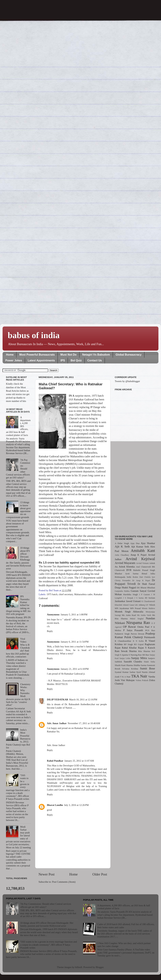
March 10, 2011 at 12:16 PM (83, 700)
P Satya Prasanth (133, 630)
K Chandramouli (148, 601)
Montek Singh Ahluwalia (129, 612)
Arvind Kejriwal (140, 559)
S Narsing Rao (135, 655)
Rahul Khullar (129, 648)
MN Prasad (135, 608)
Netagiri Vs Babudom (96, 355)
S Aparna (124, 655)
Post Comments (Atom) (64, 882)
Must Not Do (69, 355)
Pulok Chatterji (134, 637)
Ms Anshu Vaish (144, 615)
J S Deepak (128, 598)
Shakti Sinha (149, 662)
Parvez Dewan (138, 634)
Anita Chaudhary (122, 555)
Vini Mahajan (128, 680)
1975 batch (52, 594)
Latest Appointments (41, 360)
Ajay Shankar (148, 543)
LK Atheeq (140, 605)
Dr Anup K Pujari (141, 580)
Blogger (100, 967)
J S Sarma (139, 598)
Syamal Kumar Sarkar (125, 672)
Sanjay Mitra (139, 658)
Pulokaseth (150, 637)
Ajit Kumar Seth (140, 547)
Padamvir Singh (122, 634)
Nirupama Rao (138, 623)
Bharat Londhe (55, 805)
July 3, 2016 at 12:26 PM (76, 805)
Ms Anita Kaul (129, 615)
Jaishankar (120, 601)
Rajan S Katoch (147, 648)
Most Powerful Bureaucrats (37, 355)
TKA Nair (139, 676)
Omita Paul (143, 627)
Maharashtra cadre (83, 594)
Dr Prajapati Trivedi (135, 582)
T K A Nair (125, 677)
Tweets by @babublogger (127, 381)
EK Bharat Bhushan (146, 588)
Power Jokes (14, 360)
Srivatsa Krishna (130, 669)
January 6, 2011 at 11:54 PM (75, 642)
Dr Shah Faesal (146, 584)
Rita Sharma (144, 651)
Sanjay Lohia (125, 658)
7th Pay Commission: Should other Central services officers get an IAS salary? (46, 905)
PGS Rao (150, 630)
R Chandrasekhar (123, 641)
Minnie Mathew (148, 608)
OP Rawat (129, 627)
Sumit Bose (147, 668)
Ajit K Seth (122, 547)
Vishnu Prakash (142, 680)
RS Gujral (139, 644)
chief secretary (66, 594)
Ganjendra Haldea (122, 591)
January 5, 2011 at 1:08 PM (74, 615)
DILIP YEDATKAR (58, 700)
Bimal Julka (148, 574)
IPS (63, 360)
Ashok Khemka (127, 567)
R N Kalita (138, 641)
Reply (50, 631)
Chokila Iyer (150, 577)
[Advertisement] (135, 461)
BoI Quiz (76, 360)
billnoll (79, 967)
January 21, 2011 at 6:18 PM (75, 669)
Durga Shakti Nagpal (125, 587)
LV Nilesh (150, 605)
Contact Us (95, 360)
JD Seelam (150, 598)
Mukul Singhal (137, 619)
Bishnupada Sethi (123, 577)
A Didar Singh (122, 543)
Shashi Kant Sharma (124, 665)
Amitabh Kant (143, 551)
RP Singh (128, 644)
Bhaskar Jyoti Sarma (127, 574)
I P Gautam (145, 594)
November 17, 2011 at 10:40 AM (84, 723)
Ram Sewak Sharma (126, 651)
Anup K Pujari (139, 555)
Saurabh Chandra (133, 662)
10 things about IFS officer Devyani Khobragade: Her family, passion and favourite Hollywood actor (47, 924)
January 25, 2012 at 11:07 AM (79, 761)
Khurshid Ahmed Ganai (124, 605)
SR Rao (146, 655)
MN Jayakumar (122, 608)
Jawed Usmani (133, 601)
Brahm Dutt (138, 577)
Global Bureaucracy (129, 355)
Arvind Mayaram (125, 563)
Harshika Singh (130, 594)
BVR (129, 570)
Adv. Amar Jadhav (57, 723)
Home (10, 355)
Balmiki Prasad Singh (144, 570)
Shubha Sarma (140, 665)
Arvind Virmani (142, 563)
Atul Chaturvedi (143, 567)
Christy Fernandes (123, 580)
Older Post (100, 874)
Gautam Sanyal (139, 591)
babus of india (34, 335)
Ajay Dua (135, 543)
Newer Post (47, 874)
